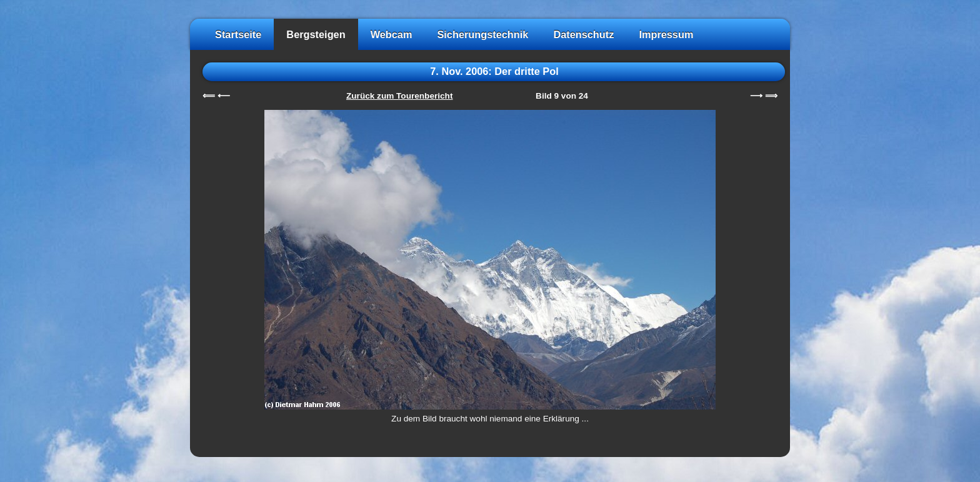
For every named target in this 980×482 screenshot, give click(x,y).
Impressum (666, 34)
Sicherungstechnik (482, 34)
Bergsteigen (316, 34)
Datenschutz (583, 34)
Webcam (392, 34)
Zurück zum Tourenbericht (399, 96)
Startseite (238, 34)
